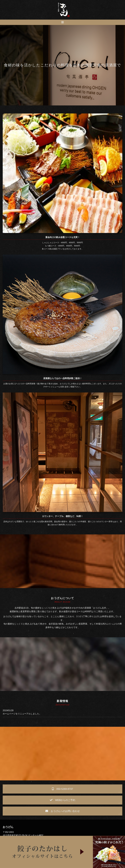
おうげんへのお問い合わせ (63, 811)
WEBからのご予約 (63, 800)
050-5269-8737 (62, 789)
